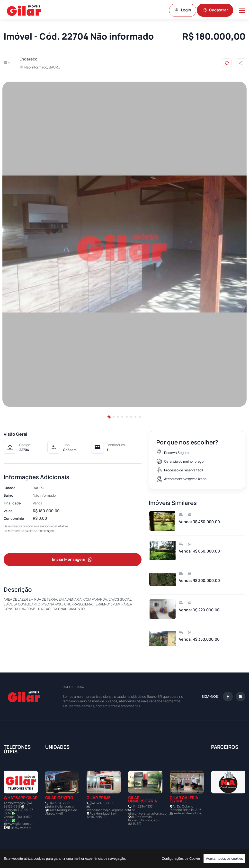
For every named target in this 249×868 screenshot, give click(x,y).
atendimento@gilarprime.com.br (111, 810)
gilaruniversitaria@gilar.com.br (151, 813)
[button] (109, 417)
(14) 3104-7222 (59, 803)
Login (183, 10)
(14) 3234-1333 (142, 806)
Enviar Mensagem (73, 560)
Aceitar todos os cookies (224, 859)
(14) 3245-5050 (101, 803)
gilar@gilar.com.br (62, 806)
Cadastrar (215, 10)
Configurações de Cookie (181, 859)
